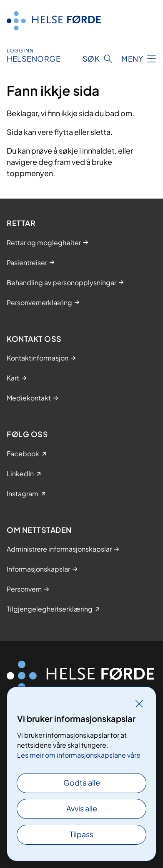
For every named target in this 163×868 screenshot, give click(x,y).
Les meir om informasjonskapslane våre (79, 755)
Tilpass (81, 834)
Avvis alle (82, 808)
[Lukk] (139, 704)
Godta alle (82, 782)
